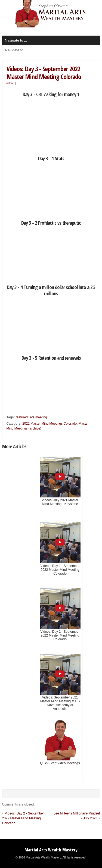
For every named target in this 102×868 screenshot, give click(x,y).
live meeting (38, 417)
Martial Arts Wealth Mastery (51, 850)
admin (10, 83)
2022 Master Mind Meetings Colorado (50, 424)
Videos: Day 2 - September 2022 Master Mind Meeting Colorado (23, 818)
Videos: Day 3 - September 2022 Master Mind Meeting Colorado (44, 73)
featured (22, 417)
